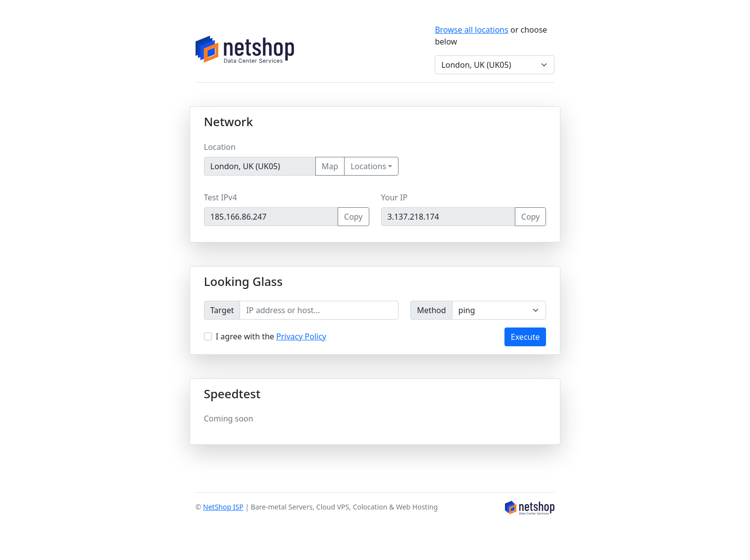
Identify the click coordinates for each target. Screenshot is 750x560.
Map (330, 166)
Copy (353, 217)
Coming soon (229, 419)
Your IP (395, 197)
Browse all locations (471, 30)
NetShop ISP (223, 507)
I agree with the (271, 336)
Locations (368, 166)
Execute (525, 337)
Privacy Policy (301, 336)
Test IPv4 (221, 197)
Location (220, 147)
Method (431, 310)
